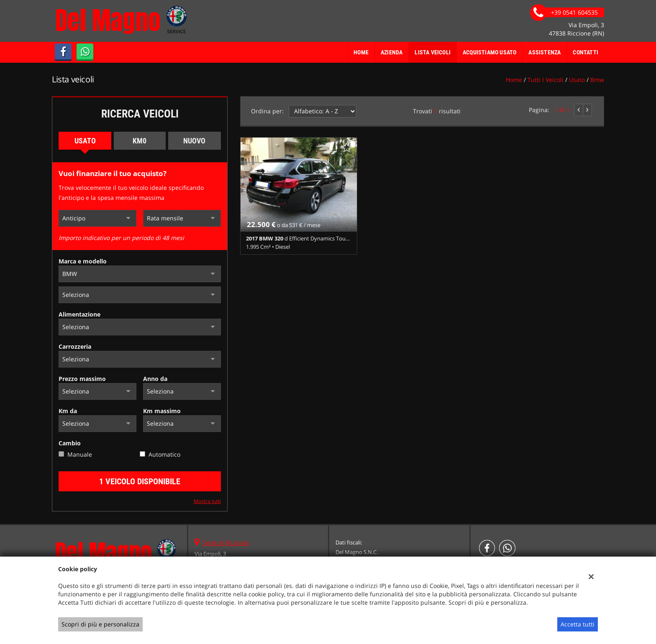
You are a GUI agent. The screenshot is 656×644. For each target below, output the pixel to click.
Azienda (392, 52)
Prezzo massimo (82, 379)
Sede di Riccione (226, 543)
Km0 (140, 141)
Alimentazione (79, 314)
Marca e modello (83, 261)
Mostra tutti (207, 501)
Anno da (155, 379)
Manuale (80, 454)
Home (361, 52)
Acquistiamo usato (489, 52)
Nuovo (194, 141)
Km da (68, 411)
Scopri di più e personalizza (100, 624)
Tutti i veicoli (546, 80)
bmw (597, 80)
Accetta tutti (578, 624)
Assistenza (545, 52)
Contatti (586, 52)
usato (577, 80)
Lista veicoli (433, 52)
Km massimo (162, 411)
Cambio (70, 443)
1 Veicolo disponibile (140, 481)
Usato (85, 141)
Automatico (164, 454)
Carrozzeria (75, 346)
